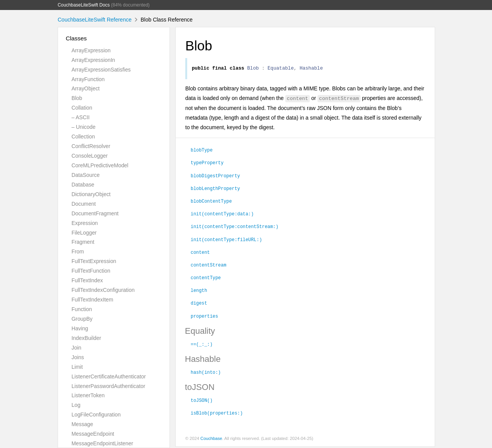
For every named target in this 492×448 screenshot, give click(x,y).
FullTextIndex (87, 280)
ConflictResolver (91, 146)
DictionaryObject (91, 194)
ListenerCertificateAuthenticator (109, 376)
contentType (206, 278)
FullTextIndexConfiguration (103, 290)
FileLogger (84, 233)
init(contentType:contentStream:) (234, 227)
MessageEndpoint (93, 434)
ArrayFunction (88, 79)
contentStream (209, 266)
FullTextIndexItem (92, 300)
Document (84, 204)
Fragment (83, 242)
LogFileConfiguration (96, 415)
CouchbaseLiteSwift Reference (95, 20)
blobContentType (211, 202)
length (199, 291)
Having (80, 328)
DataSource (86, 175)
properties (204, 317)
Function (82, 309)
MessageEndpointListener (102, 443)
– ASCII (81, 117)
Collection (83, 137)
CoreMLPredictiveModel (100, 165)
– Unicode (83, 127)
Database (83, 185)
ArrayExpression (91, 50)
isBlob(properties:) (217, 414)
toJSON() (202, 401)
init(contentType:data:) (222, 215)
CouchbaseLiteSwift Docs (84, 5)
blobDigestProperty (215, 177)
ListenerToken (88, 395)
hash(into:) (206, 373)
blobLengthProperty (215, 189)
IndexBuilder (86, 338)
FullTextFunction (91, 271)
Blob (77, 98)
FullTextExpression (94, 261)
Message (82, 424)
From (78, 251)
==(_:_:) (202, 345)
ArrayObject (86, 88)
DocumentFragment (95, 213)
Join (76, 348)
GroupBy (82, 319)
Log (76, 405)
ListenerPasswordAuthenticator (108, 386)
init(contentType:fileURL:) (226, 240)
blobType (202, 151)
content (200, 253)
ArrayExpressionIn (93, 60)
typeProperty (207, 163)
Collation (82, 108)
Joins (78, 357)
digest (199, 304)
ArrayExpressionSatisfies (101, 70)
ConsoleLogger (90, 156)
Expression (85, 223)
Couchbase (211, 440)
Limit (77, 367)
